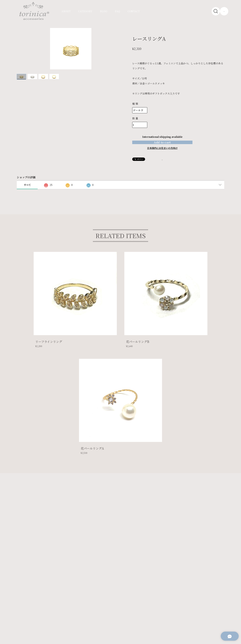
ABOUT (66, 11)
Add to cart (162, 147)
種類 (135, 104)
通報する (167, 168)
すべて (27, 193)
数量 (135, 118)
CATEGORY (85, 11)
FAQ (117, 11)
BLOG (104, 11)
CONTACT (134, 11)
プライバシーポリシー (32, 607)
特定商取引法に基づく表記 (61, 607)
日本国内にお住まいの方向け (162, 157)
